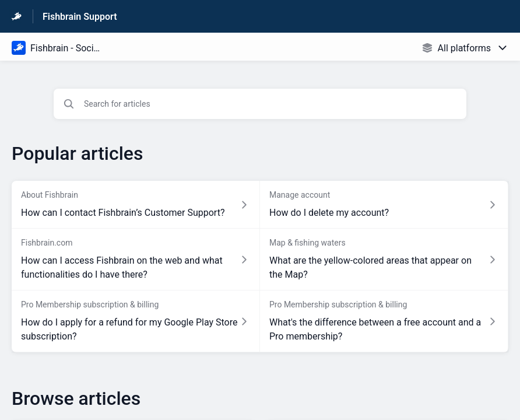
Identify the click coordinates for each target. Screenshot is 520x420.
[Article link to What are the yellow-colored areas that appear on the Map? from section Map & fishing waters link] (384, 260)
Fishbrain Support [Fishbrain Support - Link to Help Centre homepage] (80, 17)
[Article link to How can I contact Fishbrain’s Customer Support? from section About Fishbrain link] (136, 205)
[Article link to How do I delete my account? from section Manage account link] (384, 205)
